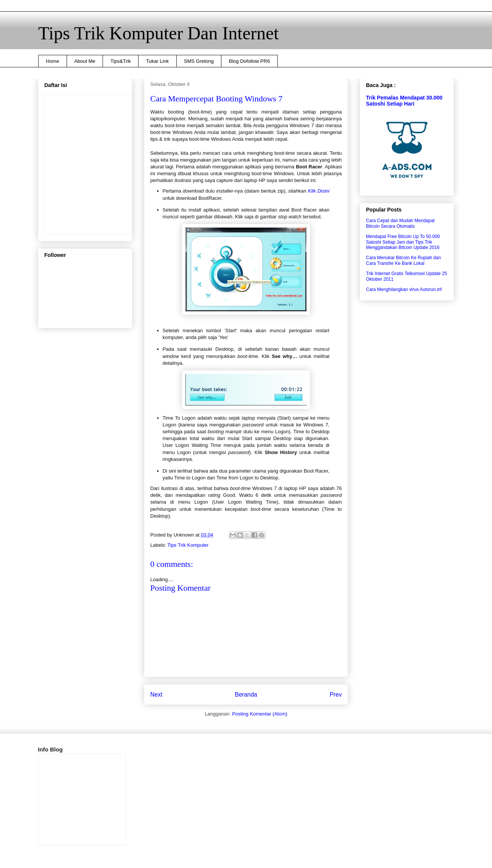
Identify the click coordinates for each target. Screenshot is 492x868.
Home (53, 61)
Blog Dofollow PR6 (249, 61)
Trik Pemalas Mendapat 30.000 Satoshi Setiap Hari (404, 101)
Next (156, 695)
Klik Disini (319, 191)
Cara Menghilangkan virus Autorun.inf (404, 289)
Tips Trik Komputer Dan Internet (159, 33)
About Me (85, 61)
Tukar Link (157, 61)
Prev (336, 695)
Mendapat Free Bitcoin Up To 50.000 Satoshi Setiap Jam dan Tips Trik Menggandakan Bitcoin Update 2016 (403, 242)
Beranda (246, 695)
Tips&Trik (121, 61)
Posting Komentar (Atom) (260, 714)
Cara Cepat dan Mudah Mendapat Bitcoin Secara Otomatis (400, 223)
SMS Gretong (199, 61)
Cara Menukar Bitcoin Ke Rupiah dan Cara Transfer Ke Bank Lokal (403, 260)
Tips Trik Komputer (188, 545)
